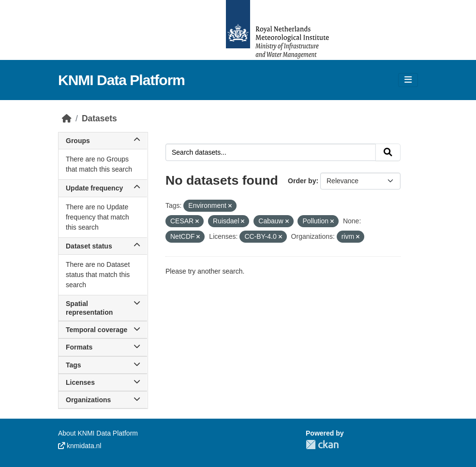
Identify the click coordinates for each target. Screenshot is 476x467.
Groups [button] (103, 141)
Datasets (99, 118)
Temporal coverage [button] (103, 330)
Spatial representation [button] (103, 308)
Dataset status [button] (103, 246)
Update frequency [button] (103, 188)
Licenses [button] (103, 382)
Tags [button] (103, 365)
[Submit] (388, 152)
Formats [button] (103, 347)
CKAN (322, 445)
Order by (302, 181)
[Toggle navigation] (408, 80)
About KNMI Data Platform (98, 433)
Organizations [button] (103, 400)
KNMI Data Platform (121, 80)
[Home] (67, 118)
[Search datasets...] (271, 152)
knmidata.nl (80, 446)
